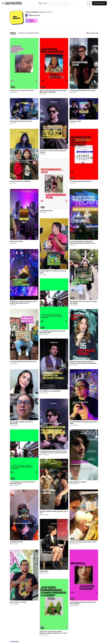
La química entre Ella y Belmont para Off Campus (53, 151)
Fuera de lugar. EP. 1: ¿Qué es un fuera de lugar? (53, 272)
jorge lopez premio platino (78, 482)
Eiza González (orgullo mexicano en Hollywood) (21, 423)
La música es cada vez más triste (80, 181)
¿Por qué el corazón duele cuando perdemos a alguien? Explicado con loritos (54, 632)
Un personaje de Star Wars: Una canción (83, 91)
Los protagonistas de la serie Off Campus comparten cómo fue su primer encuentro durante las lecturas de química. (53, 452)
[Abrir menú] (3, 3)
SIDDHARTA (44, 571)
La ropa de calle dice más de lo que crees (23, 362)
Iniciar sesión (99, 3)
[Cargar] (89, 3)
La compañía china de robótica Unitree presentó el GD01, (23, 483)
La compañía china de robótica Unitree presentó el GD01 (52, 332)
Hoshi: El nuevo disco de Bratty (20, 181)
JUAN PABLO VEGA (16, 542)
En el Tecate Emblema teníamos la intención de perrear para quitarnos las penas (82, 242)
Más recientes (92, 33)
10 (18, 642)
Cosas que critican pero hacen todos (22, 91)
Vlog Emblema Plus (46, 211)
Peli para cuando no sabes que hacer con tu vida (54, 512)
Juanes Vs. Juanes (75, 121)
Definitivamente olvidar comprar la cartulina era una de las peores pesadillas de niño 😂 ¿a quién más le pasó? (84, 362)
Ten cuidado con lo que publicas (50, 391)
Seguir (32, 21)
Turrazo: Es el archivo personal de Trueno (83, 542)
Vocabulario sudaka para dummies (21, 121)
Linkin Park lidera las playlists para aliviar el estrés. (84, 423)
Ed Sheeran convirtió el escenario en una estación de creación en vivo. (23, 302)
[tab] (13, 33)
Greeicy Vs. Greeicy (16, 241)
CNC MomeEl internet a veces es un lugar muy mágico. (83, 302)
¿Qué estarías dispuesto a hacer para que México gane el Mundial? (53, 91)
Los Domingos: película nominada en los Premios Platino (83, 603)
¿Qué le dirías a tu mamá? (18, 602)
